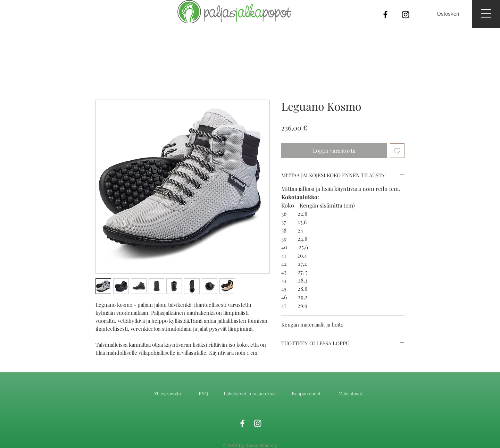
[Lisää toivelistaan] (397, 151)
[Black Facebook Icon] (385, 15)
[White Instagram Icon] (258, 423)
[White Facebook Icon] (242, 423)
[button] (486, 13)
